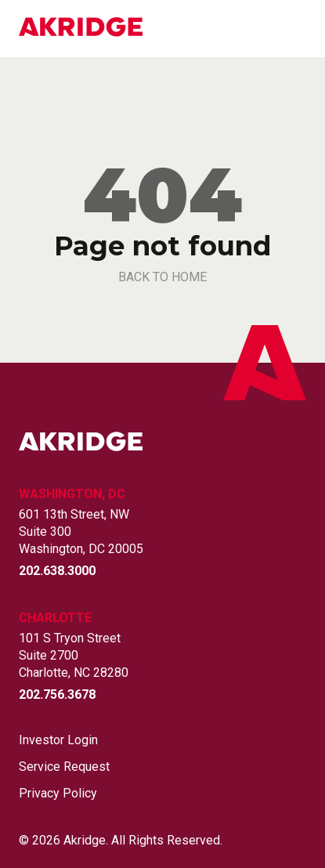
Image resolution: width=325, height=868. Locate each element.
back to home (162, 277)
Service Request (64, 767)
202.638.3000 (57, 571)
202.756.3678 (57, 694)
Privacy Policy (58, 794)
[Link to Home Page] (81, 28)
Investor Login (58, 740)
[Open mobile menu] (297, 29)
